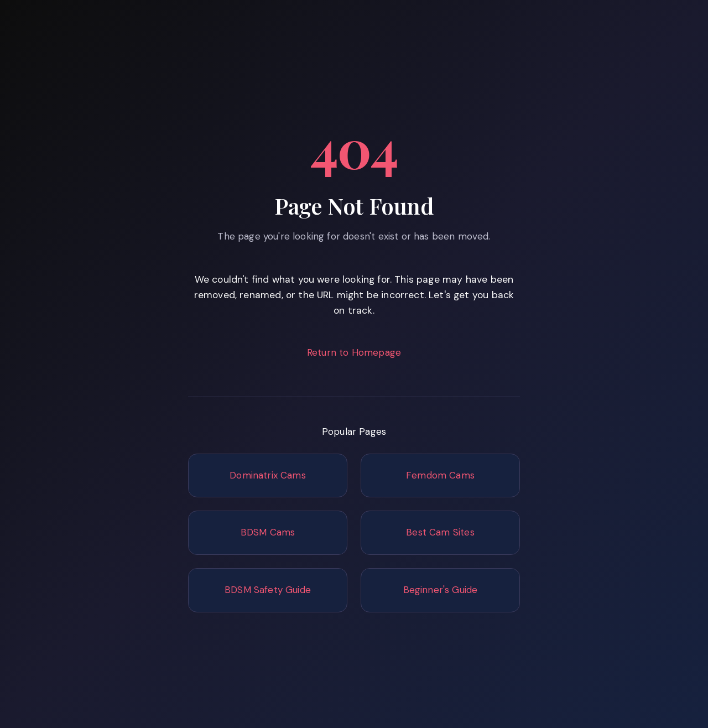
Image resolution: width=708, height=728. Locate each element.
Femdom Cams (440, 475)
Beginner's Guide (441, 590)
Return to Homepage (354, 352)
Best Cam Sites (440, 532)
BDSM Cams (268, 532)
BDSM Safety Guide (268, 590)
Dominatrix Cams (268, 475)
